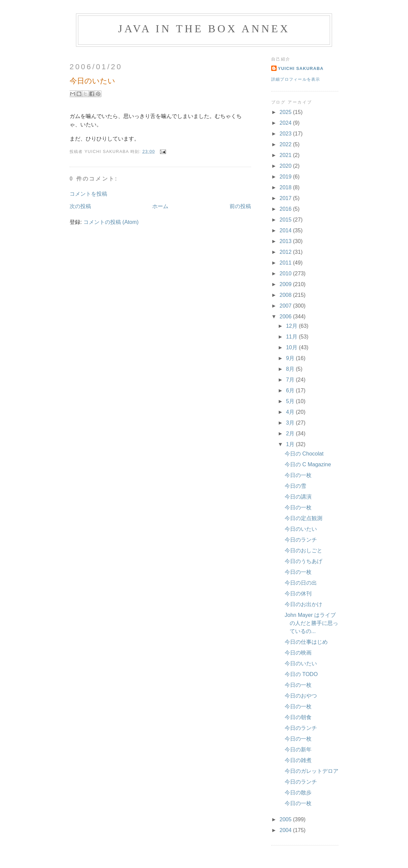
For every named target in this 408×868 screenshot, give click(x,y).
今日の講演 (298, 497)
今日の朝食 (298, 717)
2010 (286, 273)
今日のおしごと (303, 550)
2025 (286, 112)
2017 (286, 198)
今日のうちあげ (303, 561)
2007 (286, 306)
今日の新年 (298, 749)
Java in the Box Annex (204, 29)
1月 (291, 444)
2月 (291, 433)
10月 (292, 347)
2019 (286, 177)
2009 (286, 284)
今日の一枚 (298, 475)
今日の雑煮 (298, 760)
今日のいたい (301, 529)
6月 (291, 390)
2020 (286, 166)
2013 (286, 241)
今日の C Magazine (308, 464)
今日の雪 (295, 486)
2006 (286, 317)
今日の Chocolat (304, 454)
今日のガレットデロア (312, 771)
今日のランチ (301, 540)
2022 (286, 144)
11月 (292, 337)
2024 (286, 123)
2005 (286, 819)
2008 (286, 295)
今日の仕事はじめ (306, 642)
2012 (286, 252)
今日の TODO (301, 674)
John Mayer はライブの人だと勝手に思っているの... (311, 623)
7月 (291, 380)
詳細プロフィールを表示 (296, 79)
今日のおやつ (301, 696)
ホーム (160, 206)
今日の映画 (298, 653)
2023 (286, 134)
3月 (291, 423)
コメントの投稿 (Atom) (111, 222)
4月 (291, 412)
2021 (286, 155)
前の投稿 (240, 206)
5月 (291, 401)
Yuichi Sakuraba (301, 69)
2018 (286, 187)
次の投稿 (80, 206)
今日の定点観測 (303, 518)
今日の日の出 (301, 583)
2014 (286, 230)
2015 (286, 220)
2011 (286, 263)
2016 (286, 209)
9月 (291, 358)
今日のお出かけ (303, 604)
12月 (292, 326)
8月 (291, 369)
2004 (286, 830)
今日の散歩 (298, 793)
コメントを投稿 (88, 194)
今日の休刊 (298, 594)
